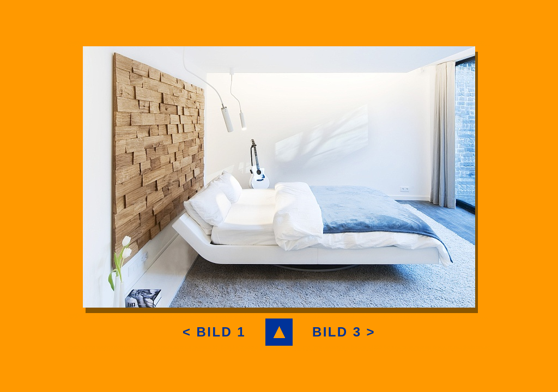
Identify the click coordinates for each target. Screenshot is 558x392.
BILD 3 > (344, 332)
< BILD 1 (214, 332)
